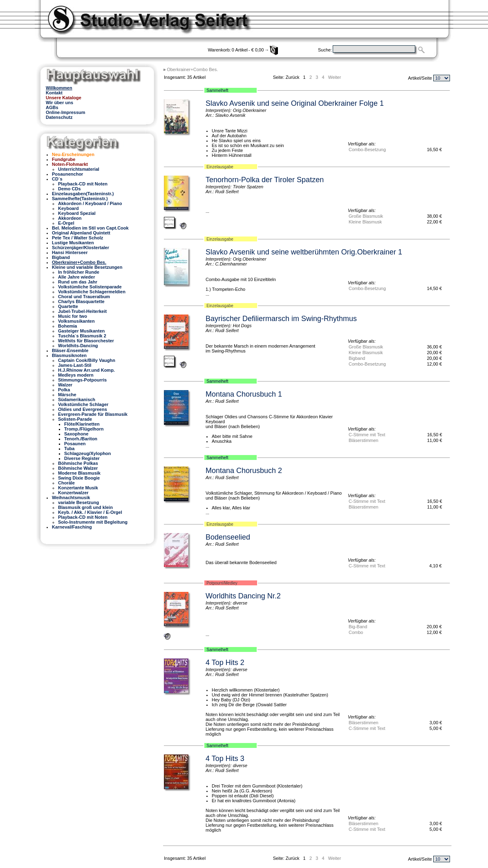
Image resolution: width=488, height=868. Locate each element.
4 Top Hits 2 (225, 663)
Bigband (357, 358)
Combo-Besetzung (367, 150)
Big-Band (358, 627)
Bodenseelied (228, 537)
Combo (356, 632)
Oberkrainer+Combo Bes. (192, 69)
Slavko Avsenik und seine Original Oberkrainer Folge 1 (295, 103)
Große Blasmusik (366, 216)
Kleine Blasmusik (366, 353)
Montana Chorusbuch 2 (244, 471)
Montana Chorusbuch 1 (244, 394)
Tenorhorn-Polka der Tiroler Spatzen (265, 180)
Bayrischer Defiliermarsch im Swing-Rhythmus (281, 319)
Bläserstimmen (364, 440)
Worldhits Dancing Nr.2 (243, 596)
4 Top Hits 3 (225, 759)
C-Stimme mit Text (367, 435)
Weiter (335, 77)
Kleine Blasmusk (365, 222)
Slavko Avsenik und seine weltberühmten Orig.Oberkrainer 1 (304, 252)
